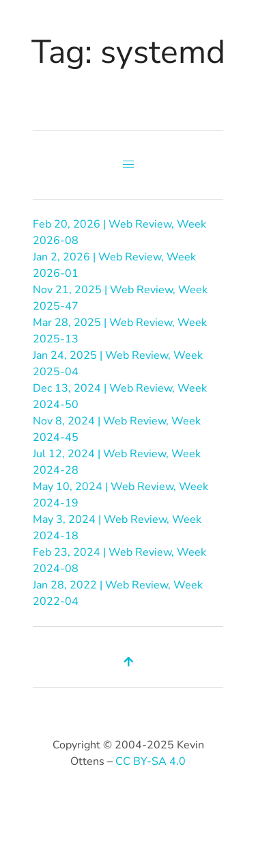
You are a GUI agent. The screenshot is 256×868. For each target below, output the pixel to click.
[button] (128, 165)
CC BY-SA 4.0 (151, 761)
